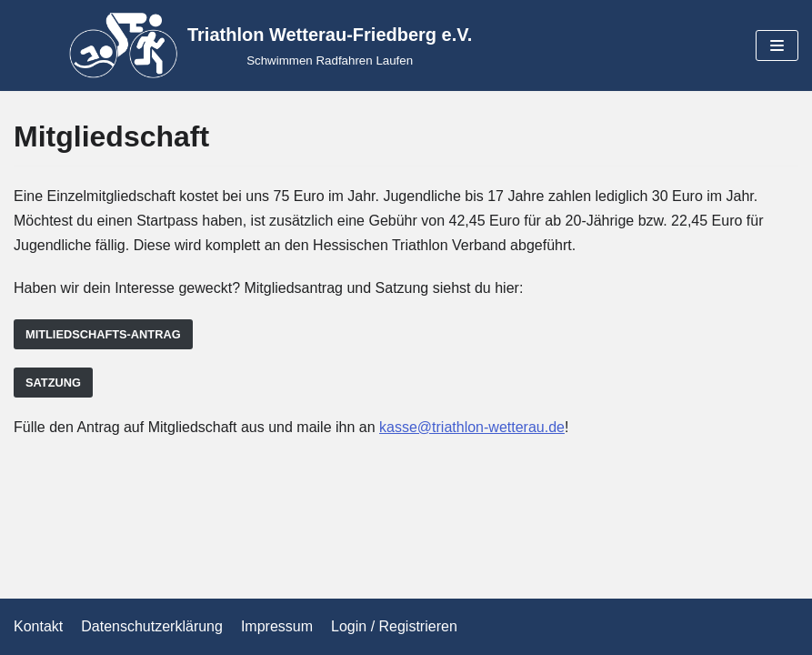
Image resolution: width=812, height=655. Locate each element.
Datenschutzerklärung (152, 626)
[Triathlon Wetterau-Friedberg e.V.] (271, 45)
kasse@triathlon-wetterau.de (472, 427)
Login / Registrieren (394, 626)
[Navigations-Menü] (777, 45)
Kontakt (38, 626)
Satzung (53, 383)
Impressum (277, 626)
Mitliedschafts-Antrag (103, 334)
